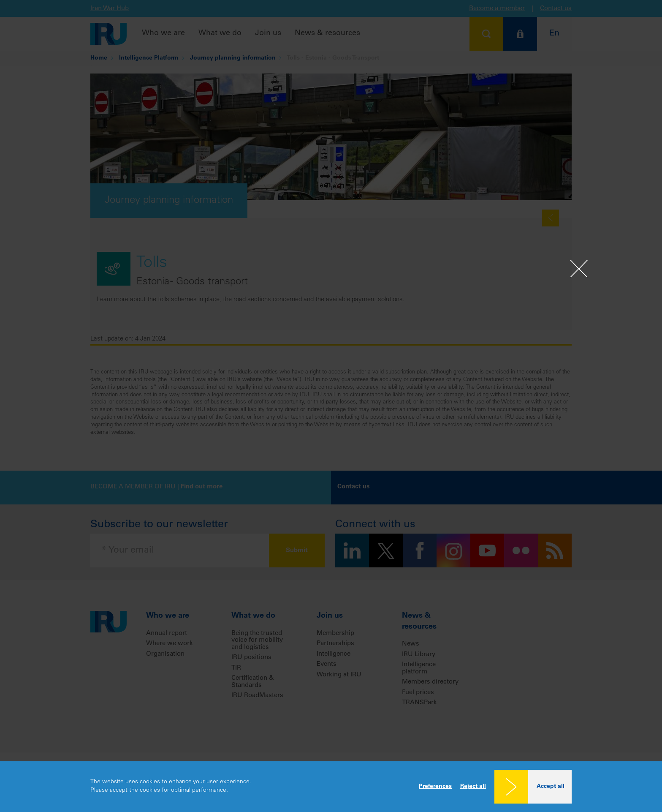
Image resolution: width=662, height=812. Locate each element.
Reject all (473, 787)
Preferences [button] (435, 787)
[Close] (579, 269)
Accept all (551, 787)
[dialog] (331, 787)
